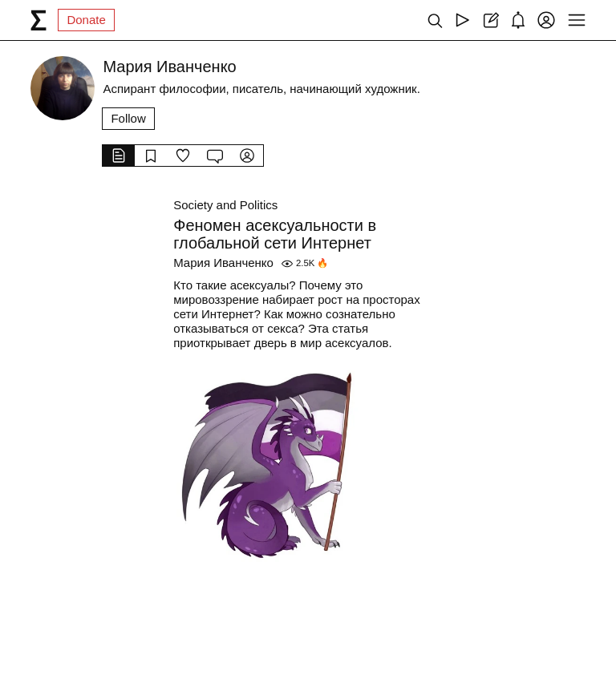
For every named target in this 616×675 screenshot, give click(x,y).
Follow (128, 118)
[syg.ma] (38, 20)
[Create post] (490, 20)
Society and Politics (225, 205)
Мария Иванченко (223, 263)
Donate (86, 20)
